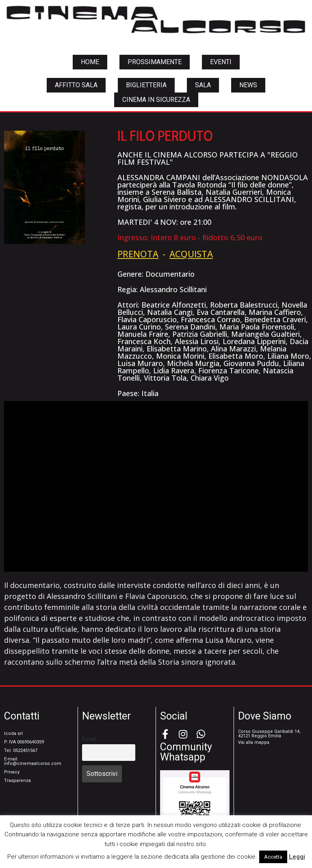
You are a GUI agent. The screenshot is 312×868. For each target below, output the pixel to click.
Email (89, 739)
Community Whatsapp (186, 752)
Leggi (297, 857)
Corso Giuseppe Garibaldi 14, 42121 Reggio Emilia (269, 734)
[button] (90, 62)
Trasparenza (17, 781)
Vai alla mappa (254, 742)
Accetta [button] (273, 857)
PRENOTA (138, 254)
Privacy (12, 772)
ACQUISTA (191, 254)
